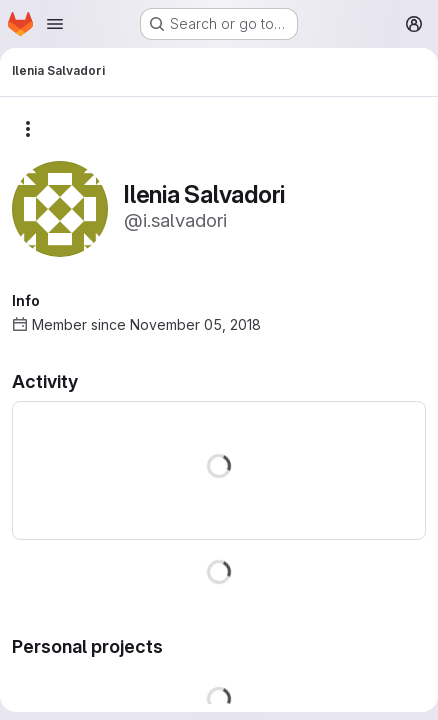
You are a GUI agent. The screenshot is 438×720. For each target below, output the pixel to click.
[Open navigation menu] (55, 24)
